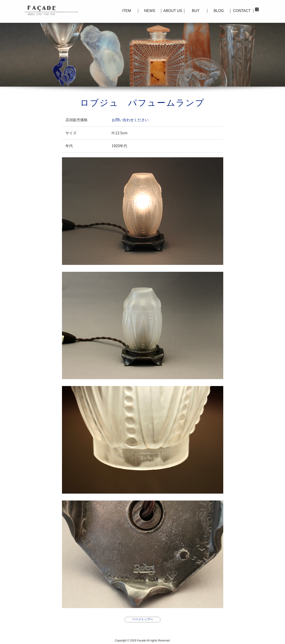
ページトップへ (142, 619)
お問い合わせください (130, 120)
